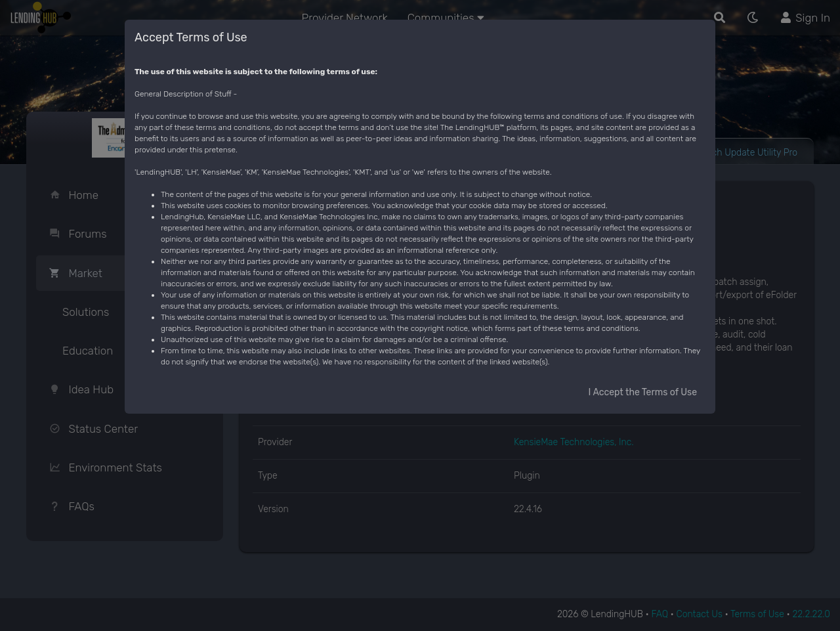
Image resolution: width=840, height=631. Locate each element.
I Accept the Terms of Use (643, 392)
